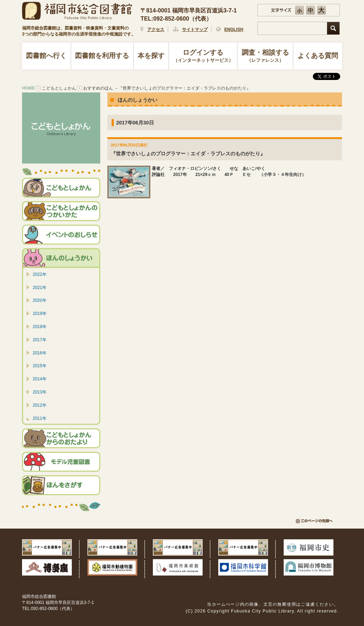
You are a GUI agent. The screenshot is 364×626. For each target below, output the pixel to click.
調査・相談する (265, 57)
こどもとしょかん (59, 88)
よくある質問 (318, 56)
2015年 (40, 366)
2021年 (40, 288)
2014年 (40, 379)
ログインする (203, 57)
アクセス (156, 30)
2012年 (40, 405)
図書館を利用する (102, 56)
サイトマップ (195, 30)
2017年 (40, 340)
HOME (28, 88)
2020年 (40, 300)
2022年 (40, 274)
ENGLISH (234, 30)
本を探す (151, 56)
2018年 (40, 327)
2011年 (40, 418)
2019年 (40, 314)
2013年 (40, 392)
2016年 (40, 353)
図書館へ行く (46, 56)
